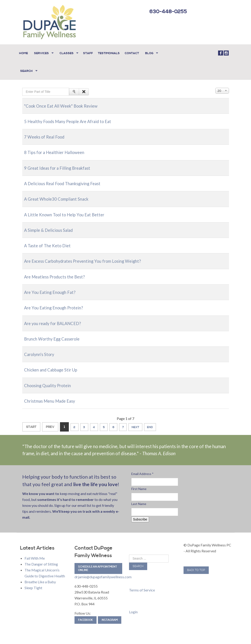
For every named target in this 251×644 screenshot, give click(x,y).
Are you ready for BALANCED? (56, 320)
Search (138, 562)
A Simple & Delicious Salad (51, 227)
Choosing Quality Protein (50, 381)
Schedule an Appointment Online (98, 565)
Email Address (142, 470)
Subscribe (140, 515)
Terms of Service (142, 586)
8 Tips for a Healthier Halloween (57, 149)
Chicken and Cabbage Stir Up (53, 366)
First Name (139, 485)
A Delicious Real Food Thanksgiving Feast (66, 180)
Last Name (139, 500)
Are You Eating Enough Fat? (52, 288)
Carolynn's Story (41, 351)
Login (133, 608)
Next (147, 423)
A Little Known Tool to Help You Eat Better (68, 211)
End (164, 423)
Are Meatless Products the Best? (57, 273)
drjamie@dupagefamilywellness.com (103, 573)
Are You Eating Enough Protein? (56, 304)
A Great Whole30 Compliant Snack (60, 195)
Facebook (86, 616)
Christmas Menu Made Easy (52, 397)
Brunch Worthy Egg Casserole (55, 335)
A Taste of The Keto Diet (49, 242)
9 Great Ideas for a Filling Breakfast (60, 164)
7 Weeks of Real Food (47, 133)
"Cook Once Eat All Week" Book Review (65, 102)
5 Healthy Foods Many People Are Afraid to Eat (72, 118)
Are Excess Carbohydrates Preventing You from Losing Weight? (88, 258)
